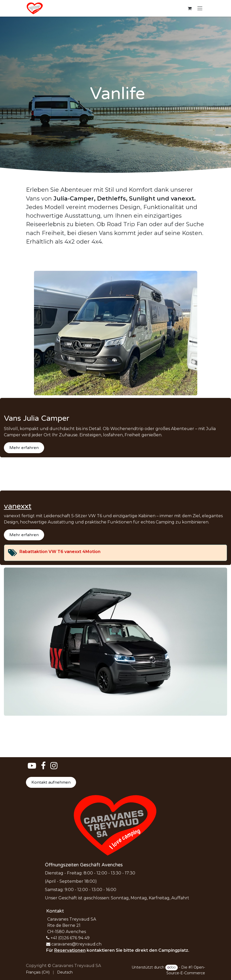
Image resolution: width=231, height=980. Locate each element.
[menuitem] (38, 972)
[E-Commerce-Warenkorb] (189, 8)
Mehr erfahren (24, 448)
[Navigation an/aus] (200, 8)
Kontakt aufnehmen (51, 782)
